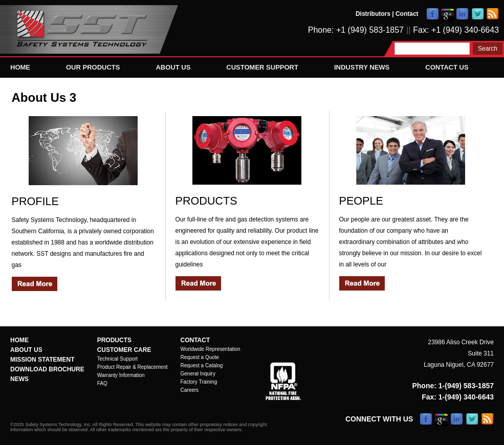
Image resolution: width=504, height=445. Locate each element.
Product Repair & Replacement (133, 367)
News (19, 379)
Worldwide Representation (211, 349)
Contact (407, 14)
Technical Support (118, 359)
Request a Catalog (202, 365)
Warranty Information (121, 375)
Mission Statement (42, 360)
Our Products (93, 67)
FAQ (102, 383)
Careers (190, 390)
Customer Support (262, 67)
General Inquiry (198, 374)
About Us (173, 67)
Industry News (362, 67)
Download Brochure (47, 369)
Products (114, 340)
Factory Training (199, 382)
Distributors (373, 14)
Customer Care (124, 350)
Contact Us (447, 67)
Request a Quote (200, 357)
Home (20, 67)
